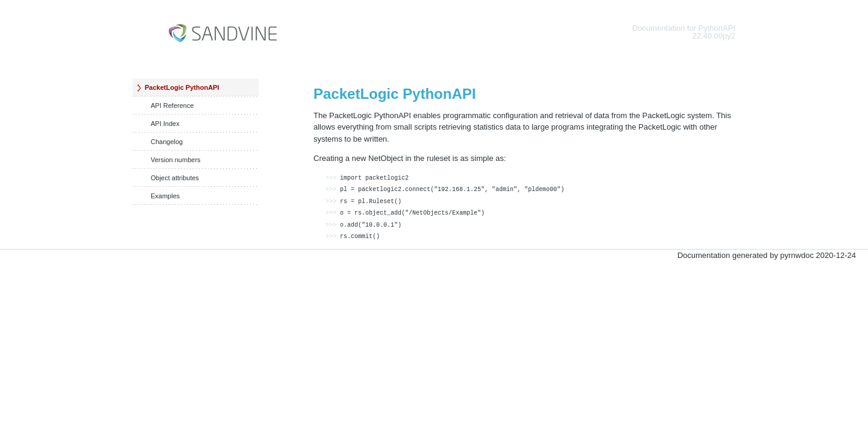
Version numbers (176, 160)
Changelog (167, 142)
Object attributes (175, 178)
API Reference (172, 105)
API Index (165, 124)
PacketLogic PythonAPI (182, 87)
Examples (165, 196)
